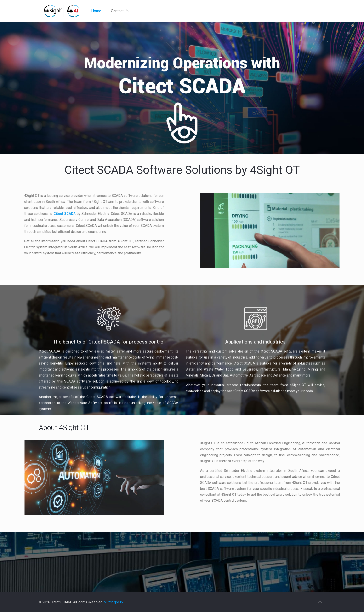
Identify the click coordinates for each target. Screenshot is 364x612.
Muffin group (113, 602)
